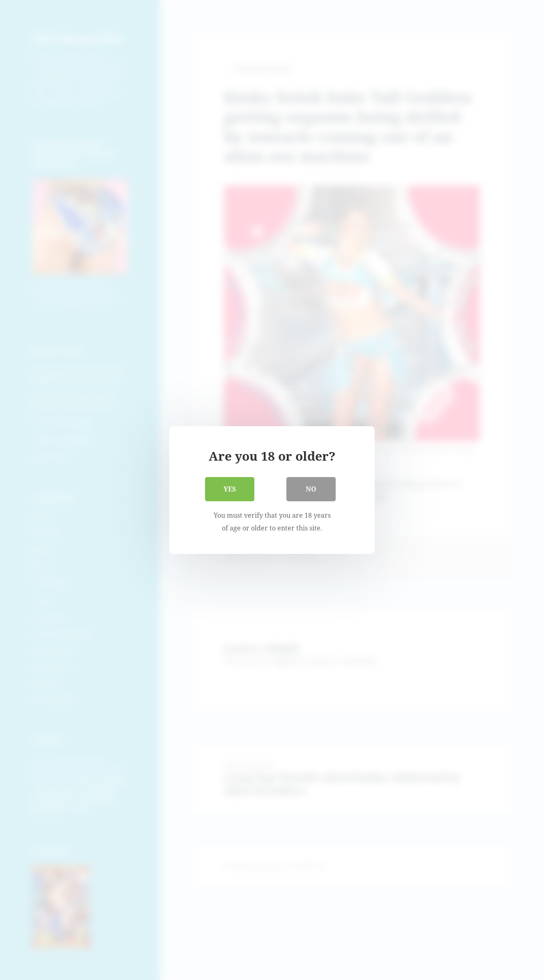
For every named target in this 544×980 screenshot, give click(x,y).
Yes (230, 489)
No (311, 489)
